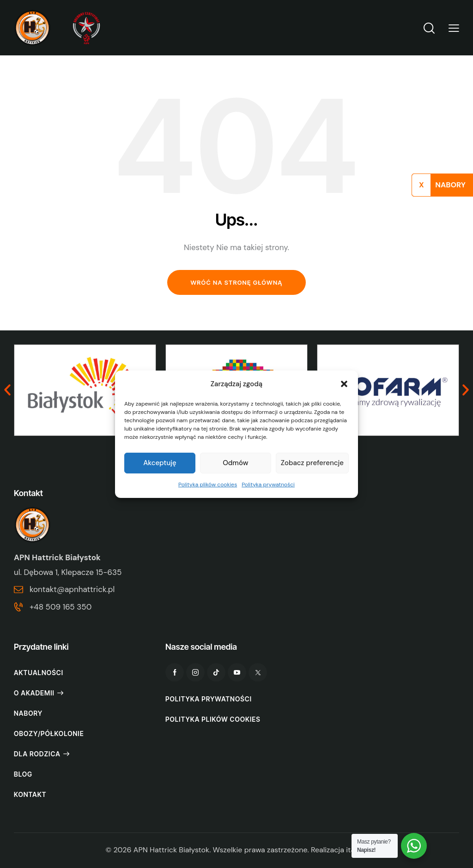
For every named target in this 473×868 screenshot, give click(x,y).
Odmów (235, 463)
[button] (344, 383)
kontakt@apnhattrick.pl (72, 589)
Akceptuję (160, 463)
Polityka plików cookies (208, 485)
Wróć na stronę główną (236, 282)
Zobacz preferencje (312, 463)
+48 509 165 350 (61, 607)
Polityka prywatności (268, 485)
